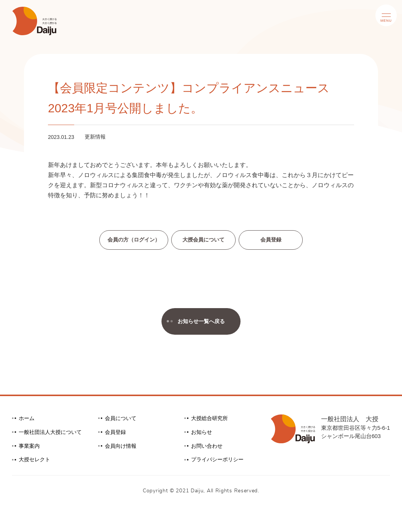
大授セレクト (36, 461)
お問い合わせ (208, 447)
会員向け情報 (122, 447)
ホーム (27, 420)
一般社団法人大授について (52, 433)
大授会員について (205, 240)
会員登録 (274, 240)
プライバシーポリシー (219, 461)
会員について (122, 420)
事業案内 (30, 447)
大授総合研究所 (211, 420)
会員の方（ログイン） (132, 240)
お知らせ (202, 433)
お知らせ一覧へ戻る (196, 322)
